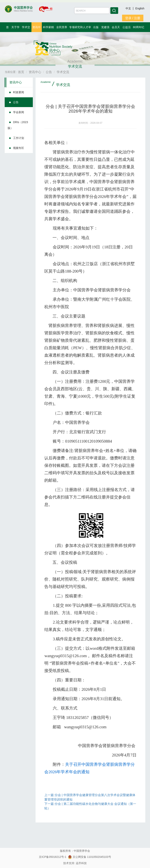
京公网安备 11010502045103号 (90, 857)
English (140, 8)
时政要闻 (19, 92)
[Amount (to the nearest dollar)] (92, 11)
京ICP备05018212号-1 (53, 857)
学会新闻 (19, 112)
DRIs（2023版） (18, 125)
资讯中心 (16, 82)
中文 (129, 8)
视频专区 (19, 148)
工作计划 (19, 138)
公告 (16, 102)
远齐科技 (81, 863)
